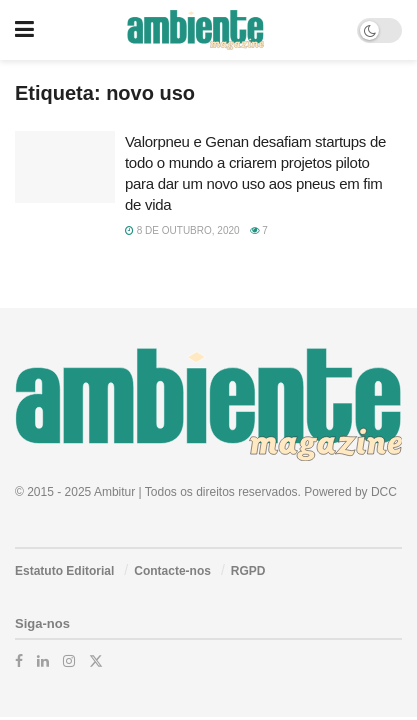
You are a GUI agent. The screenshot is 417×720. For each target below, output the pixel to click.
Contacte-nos (172, 571)
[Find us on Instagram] (69, 661)
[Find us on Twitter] (96, 661)
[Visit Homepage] (195, 30)
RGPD (248, 571)
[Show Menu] (24, 30)
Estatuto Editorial (64, 571)
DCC (384, 492)
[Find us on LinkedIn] (43, 661)
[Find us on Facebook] (19, 661)
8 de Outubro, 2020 (182, 230)
